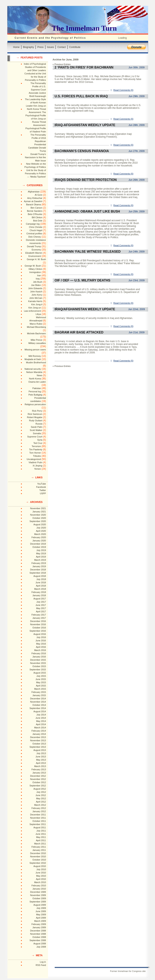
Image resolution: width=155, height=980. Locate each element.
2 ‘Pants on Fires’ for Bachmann (84, 67)
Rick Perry (37, 411)
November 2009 (38, 895)
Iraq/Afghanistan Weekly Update (85, 309)
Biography (28, 47)
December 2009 (38, 892)
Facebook (41, 487)
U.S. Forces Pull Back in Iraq (81, 96)
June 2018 (41, 582)
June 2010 (41, 873)
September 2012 (38, 786)
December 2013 (38, 737)
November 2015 (38, 663)
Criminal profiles (34, 234)
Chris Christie (36, 227)
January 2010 (39, 889)
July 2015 (41, 676)
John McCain (36, 298)
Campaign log (33, 224)
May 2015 (41, 682)
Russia (39, 424)
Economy (36, 250)
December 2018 (38, 570)
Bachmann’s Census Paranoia (82, 151)
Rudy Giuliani (36, 420)
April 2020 (41, 531)
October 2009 (39, 898)
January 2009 (39, 927)
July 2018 (41, 579)
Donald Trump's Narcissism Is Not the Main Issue (36, 157)
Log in (43, 962)
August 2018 (40, 576)
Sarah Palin (37, 427)
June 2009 (41, 911)
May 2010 (41, 876)
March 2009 (40, 921)
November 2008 (38, 934)
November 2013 (38, 740)
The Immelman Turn (84, 28)
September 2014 (38, 708)
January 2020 (39, 541)
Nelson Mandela (34, 372)
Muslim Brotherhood (36, 362)
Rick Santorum (35, 414)
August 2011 (40, 827)
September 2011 (38, 824)
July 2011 (41, 831)
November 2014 (38, 702)
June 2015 (41, 679)
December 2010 (38, 853)
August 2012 (40, 789)
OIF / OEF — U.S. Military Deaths (83, 280)
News (40, 375)
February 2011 (39, 847)
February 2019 (39, 563)
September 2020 (38, 521)
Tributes (37, 456)
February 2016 (39, 653)
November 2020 (38, 515)
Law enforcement (32, 311)
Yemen (38, 469)
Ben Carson (36, 208)
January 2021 (39, 512)
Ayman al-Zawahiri (33, 201)
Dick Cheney (35, 237)
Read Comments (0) (123, 90)
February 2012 (39, 808)
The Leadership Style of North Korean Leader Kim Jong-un (36, 103)
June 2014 (41, 718)
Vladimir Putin (36, 462)
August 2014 (40, 711)
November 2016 (38, 624)
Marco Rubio (36, 324)
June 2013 (41, 757)
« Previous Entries (62, 64)
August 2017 (40, 599)
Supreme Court (35, 437)
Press (40, 47)
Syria (40, 440)
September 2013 (38, 747)
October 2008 (39, 937)
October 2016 (39, 628)
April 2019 (41, 557)
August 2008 (40, 944)
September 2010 (38, 863)
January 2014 (39, 734)
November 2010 (38, 856)
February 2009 (39, 924)
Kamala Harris (35, 301)
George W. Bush (33, 266)
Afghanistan (34, 192)
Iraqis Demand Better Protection (86, 180)
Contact (61, 47)
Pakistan (37, 388)
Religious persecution (35, 404)
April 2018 (41, 586)
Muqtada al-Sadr (33, 359)
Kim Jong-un (35, 308)
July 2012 (41, 792)
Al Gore (38, 195)
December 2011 (38, 815)
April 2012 (41, 802)
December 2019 (38, 544)
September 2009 (38, 902)
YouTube (41, 484)
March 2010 (40, 882)
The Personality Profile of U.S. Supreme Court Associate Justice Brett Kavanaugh (37, 90)
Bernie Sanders (35, 211)
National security (33, 369)
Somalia (37, 433)
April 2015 (41, 686)
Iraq (38, 279)
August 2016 (40, 634)
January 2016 (39, 657)
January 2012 (39, 811)
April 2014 (41, 724)
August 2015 (40, 673)
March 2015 (40, 689)
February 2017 (39, 615)
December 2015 (38, 660)
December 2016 (38, 621)
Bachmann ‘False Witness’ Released (88, 252)
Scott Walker (36, 430)
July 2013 (41, 753)
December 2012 (38, 776)
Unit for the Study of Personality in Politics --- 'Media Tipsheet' (36, 173)
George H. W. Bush (36, 259)
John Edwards (35, 288)
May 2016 (41, 644)
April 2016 (41, 647)
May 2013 (41, 760)
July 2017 (41, 602)
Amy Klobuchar (35, 198)
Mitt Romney (35, 356)
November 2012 (38, 779)
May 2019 (41, 553)
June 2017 (41, 605)
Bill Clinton (37, 217)
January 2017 (39, 618)
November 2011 (38, 818)
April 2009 (41, 918)
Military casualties (37, 343)
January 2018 (39, 595)
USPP (43, 493)
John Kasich (36, 292)
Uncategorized (34, 459)
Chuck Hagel (36, 230)
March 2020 (40, 534)
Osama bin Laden (37, 382)
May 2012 (41, 798)
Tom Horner (35, 453)
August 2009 (40, 905)
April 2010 (41, 879)
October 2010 (39, 860)
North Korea (35, 379)
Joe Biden (36, 285)
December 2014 (38, 699)
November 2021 (38, 508)
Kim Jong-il (37, 304)
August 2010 (40, 866)
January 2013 (39, 773)
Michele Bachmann (37, 333)
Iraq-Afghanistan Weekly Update (85, 125)
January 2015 (39, 695)
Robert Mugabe (35, 417)
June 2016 (41, 641)
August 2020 (40, 524)
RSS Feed (41, 965)
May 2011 (41, 837)
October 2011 (39, 821)
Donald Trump (34, 246)
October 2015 (39, 666)
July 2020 (41, 528)
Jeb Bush (38, 282)
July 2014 (41, 715)
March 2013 (40, 766)
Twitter (43, 490)
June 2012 (41, 795)
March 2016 (40, 650)
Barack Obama (33, 205)
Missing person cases (35, 350)
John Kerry (37, 295)
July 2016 (41, 637)
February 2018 (39, 592)
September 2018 (38, 573)
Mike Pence (36, 340)
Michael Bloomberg (36, 327)
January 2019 (39, 566)
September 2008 (38, 940)
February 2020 (39, 537)
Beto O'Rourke (35, 214)
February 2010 (39, 886)
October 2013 (39, 744)
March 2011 (40, 844)
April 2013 (41, 763)
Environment (35, 256)
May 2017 (41, 608)
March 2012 (40, 805)
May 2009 (41, 915)
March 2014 (40, 728)
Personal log (35, 391)
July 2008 (41, 947)
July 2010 (41, 869)
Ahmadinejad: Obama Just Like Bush (87, 211)
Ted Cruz (38, 443)
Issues (51, 47)
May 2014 (41, 721)
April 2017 (41, 611)
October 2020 (39, 518)
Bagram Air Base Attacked (79, 332)
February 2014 (39, 731)
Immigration (35, 272)
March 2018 (40, 589)
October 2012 (39, 782)
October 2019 (39, 547)
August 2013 (40, 750)
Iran (39, 275)
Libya (38, 314)
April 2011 (41, 840)
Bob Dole (38, 221)
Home (16, 47)
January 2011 (39, 850)
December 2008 (38, 931)
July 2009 (41, 908)
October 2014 (39, 705)
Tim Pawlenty (36, 450)
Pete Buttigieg (35, 395)
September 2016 (38, 631)
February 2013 (39, 769)
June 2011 (41, 834)
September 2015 (38, 670)
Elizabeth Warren (34, 253)
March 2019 (40, 560)
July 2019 (41, 550)
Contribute (75, 47)
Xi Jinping (38, 466)
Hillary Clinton (36, 269)
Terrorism (36, 446)
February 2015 (39, 692)
